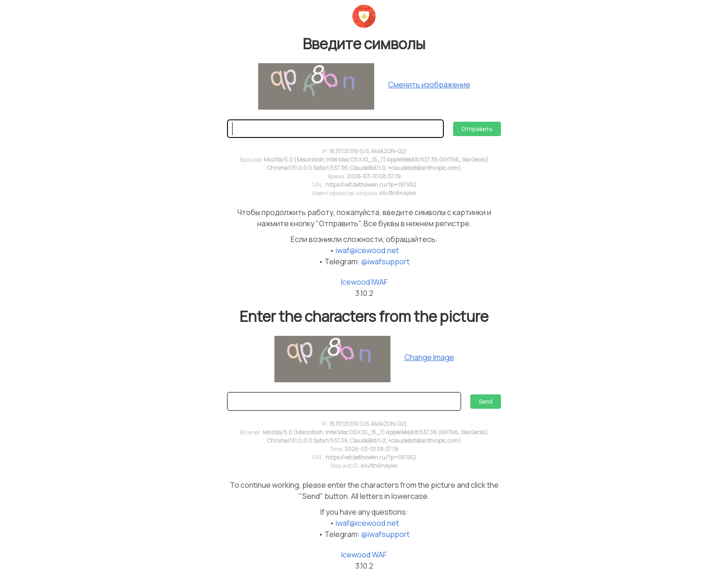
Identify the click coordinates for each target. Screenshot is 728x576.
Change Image (429, 357)
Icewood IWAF (364, 282)
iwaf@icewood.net (367, 250)
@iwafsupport (385, 262)
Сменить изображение (429, 85)
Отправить (477, 129)
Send (486, 402)
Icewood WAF (364, 555)
